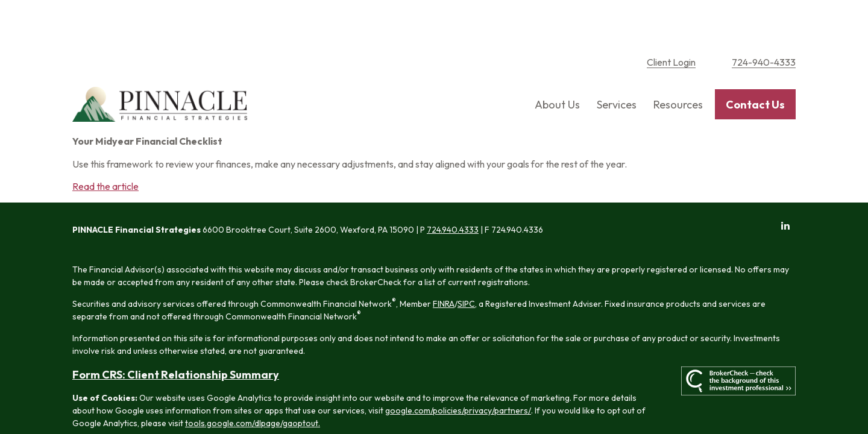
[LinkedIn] (785, 187)
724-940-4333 (764, 24)
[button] (557, 67)
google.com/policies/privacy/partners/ (458, 372)
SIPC (466, 265)
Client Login (671, 24)
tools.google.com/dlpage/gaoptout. (253, 385)
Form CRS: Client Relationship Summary (176, 336)
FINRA (444, 265)
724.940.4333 (453, 191)
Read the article (105, 148)
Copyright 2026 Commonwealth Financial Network (277, 406)
